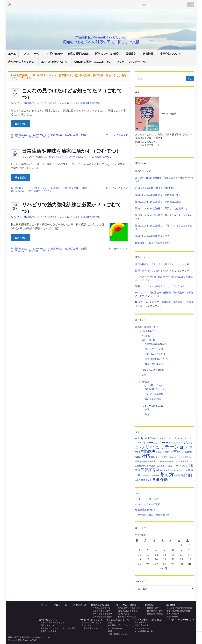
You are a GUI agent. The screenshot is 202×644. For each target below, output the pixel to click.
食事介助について (171, 54)
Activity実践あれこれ (156, 344)
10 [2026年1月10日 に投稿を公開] (190, 550)
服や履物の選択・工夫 (117, 625)
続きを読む (21, 124)
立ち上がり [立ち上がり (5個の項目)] (173, 470)
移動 (109, 631)
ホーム (12, 54)
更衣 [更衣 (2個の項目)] (187, 457)
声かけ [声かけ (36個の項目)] (179, 451)
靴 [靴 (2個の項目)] (151, 480)
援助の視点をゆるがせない (129, 611)
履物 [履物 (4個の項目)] (153, 457)
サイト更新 (144, 336)
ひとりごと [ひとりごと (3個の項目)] (182, 438)
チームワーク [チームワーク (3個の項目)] (174, 443)
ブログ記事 (80, 103)
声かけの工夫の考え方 (90, 622)
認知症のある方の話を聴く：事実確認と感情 (158, 201)
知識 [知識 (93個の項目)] (145, 470)
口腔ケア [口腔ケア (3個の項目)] (169, 452)
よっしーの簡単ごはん (153, 406)
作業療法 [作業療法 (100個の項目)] (147, 451)
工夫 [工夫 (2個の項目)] (157, 457)
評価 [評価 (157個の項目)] (188, 475)
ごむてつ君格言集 (154, 394)
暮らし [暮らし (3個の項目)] (167, 457)
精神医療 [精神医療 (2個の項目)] (155, 475)
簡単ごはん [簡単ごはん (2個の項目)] (183, 470)
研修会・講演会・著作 (147, 327)
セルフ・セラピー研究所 (148, 504)
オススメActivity (141, 628)
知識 (144, 375)
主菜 (147, 409)
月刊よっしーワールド (147, 499)
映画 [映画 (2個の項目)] (161, 457)
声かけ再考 (86, 625)
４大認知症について (101, 608)
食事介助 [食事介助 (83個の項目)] (160, 479)
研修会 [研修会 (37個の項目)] (154, 470)
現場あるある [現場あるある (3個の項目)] (141, 461)
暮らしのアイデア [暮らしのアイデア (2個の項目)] (177, 457)
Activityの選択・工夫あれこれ (93, 62)
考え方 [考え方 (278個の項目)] (167, 474)
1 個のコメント (120, 248)
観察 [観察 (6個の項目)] (181, 475)
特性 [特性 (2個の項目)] (191, 457)
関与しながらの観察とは (128, 608)
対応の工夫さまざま (155, 354)
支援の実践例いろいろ (156, 359)
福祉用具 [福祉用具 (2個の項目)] (164, 470)
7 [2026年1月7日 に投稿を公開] (164, 550)
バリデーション (138, 62)
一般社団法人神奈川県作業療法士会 (153, 515)
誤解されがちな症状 (101, 611)
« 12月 (164, 568)
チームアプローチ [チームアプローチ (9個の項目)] (158, 442)
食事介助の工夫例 (154, 364)
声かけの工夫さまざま (22, 62)
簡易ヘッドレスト (144, 171)
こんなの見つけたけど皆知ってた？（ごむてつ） (72, 94)
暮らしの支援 (149, 340)
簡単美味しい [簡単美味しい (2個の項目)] (146, 475)
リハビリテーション (155, 349)
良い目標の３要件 (154, 611)
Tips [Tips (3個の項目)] (145, 438)
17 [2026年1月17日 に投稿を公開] (190, 555)
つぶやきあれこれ (67, 103)
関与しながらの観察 (108, 54)
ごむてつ (17, 103)
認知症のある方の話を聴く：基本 (152, 236)
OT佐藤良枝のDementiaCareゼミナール (101, 36)
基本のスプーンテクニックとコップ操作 (57, 628)
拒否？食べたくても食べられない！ (153, 270)
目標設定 (132, 54)
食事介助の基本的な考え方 (51, 622)
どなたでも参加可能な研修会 (180, 608)
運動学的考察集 (93, 103)
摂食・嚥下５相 (47, 625)
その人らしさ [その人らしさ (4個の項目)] (170, 438)
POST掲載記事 (173, 614)
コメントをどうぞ (119, 135)
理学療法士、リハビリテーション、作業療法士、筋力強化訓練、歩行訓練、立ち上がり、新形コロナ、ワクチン (49, 136)
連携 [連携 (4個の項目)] (143, 480)
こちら (148, 142)
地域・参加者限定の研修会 (179, 611)
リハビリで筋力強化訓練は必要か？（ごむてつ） (72, 208)
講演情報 (149, 54)
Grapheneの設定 (30, 640)
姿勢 (109, 622)
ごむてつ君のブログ (49, 103)
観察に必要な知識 (79, 54)
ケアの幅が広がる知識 (101, 617)
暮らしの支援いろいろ (55, 62)
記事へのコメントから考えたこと (152, 286)
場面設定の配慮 (141, 625)
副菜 (147, 414)
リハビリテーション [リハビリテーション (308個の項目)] (167, 447)
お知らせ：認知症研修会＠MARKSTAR (155, 188)
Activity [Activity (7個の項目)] (139, 438)
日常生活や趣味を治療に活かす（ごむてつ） (71, 151)
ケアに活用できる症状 (101, 614)
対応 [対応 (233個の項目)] (146, 456)
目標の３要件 (152, 608)
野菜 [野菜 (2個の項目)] (148, 480)
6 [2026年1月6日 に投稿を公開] (156, 550)
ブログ (120, 62)
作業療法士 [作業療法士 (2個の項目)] (160, 452)
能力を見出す (123, 614)
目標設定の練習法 (154, 614)
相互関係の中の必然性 (127, 617)
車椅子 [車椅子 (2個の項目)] (138, 480)
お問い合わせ (53, 54)
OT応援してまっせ (32, 103)
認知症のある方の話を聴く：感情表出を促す (158, 195)
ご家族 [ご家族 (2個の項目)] (161, 438)
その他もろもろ (114, 628)
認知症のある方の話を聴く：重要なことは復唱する (161, 208)
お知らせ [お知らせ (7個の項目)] (153, 438)
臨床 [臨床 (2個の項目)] (176, 475)
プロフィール (30, 54)
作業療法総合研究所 (145, 509)
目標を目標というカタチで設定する (153, 264)
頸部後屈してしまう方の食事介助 (152, 243)
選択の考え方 (140, 622)
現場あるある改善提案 (153, 370)
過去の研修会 (172, 617)
